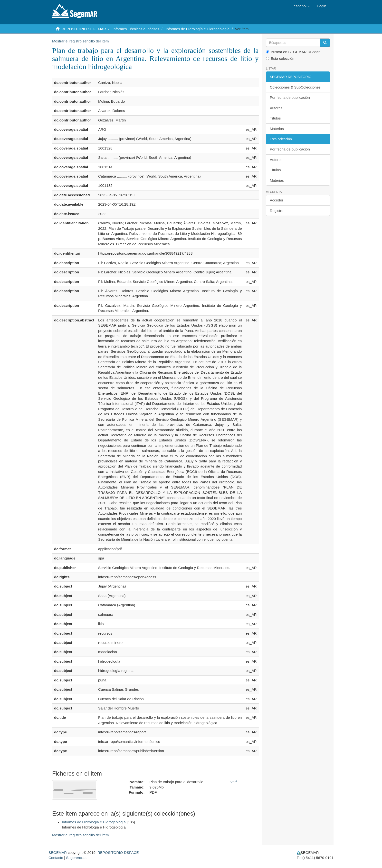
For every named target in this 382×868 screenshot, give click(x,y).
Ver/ (234, 782)
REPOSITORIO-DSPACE (118, 853)
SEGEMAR (58, 853)
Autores (276, 108)
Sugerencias (76, 858)
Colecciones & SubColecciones (295, 87)
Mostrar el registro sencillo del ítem (81, 41)
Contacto (56, 858)
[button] (302, 6)
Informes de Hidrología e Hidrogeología (198, 29)
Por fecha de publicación (290, 97)
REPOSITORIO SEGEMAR (84, 29)
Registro (277, 211)
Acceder (277, 200)
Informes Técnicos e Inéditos (136, 29)
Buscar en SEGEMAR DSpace (293, 52)
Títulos (275, 118)
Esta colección (280, 58)
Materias (277, 129)
